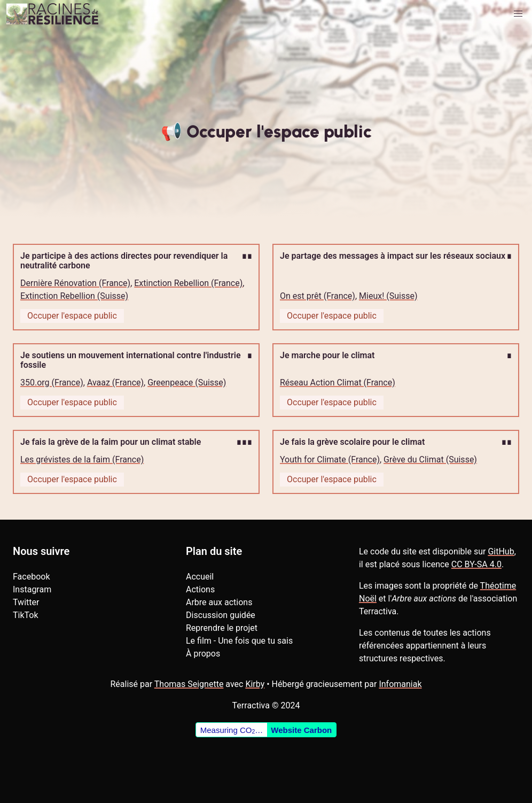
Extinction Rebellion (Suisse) (74, 296)
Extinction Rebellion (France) (188, 283)
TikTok (26, 615)
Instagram (32, 589)
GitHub (501, 551)
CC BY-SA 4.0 (476, 564)
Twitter (26, 602)
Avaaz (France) (115, 383)
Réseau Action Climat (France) (338, 383)
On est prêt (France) (318, 296)
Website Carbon (301, 730)
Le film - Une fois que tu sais (239, 641)
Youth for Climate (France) (330, 460)
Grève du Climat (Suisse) (430, 460)
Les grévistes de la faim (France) (82, 460)
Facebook (31, 577)
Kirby (255, 684)
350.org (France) (52, 383)
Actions (200, 589)
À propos (203, 654)
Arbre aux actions (219, 602)
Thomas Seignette (189, 684)
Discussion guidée (221, 615)
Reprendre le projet (222, 628)
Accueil (200, 577)
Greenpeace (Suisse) (187, 383)
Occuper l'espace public (72, 316)
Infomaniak (400, 684)
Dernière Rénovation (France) (75, 283)
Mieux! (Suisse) (388, 296)
